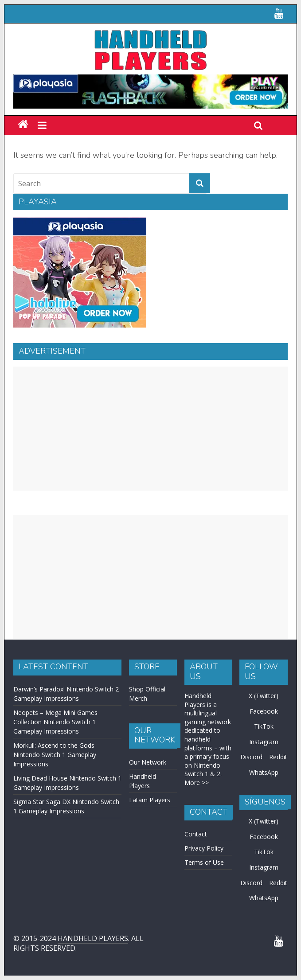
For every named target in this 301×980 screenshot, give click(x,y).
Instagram (264, 742)
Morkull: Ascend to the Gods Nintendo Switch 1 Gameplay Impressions (55, 755)
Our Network (148, 762)
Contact (196, 834)
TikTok (264, 726)
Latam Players (150, 800)
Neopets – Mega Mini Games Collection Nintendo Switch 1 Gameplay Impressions (55, 722)
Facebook (264, 711)
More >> (197, 783)
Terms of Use (204, 862)
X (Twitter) (264, 696)
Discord (251, 757)
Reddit (278, 757)
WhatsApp (264, 772)
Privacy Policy (204, 848)
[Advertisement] (150, 429)
